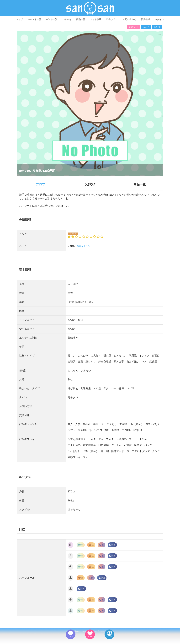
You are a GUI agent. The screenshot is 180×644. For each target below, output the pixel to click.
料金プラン (112, 19)
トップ (20, 19)
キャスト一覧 (35, 19)
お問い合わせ (129, 19)
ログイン (159, 19)
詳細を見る (83, 246)
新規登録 (145, 19)
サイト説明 (96, 19)
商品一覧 (81, 19)
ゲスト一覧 (52, 19)
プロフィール (134, 27)
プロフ (40, 184)
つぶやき (67, 19)
